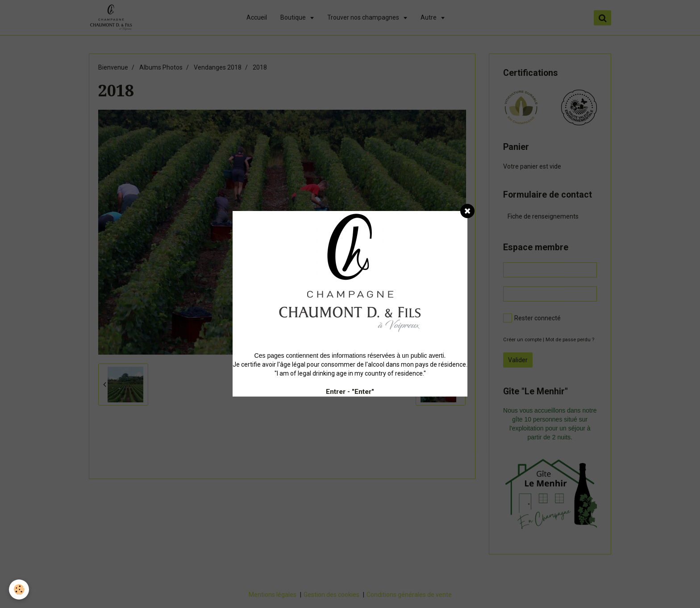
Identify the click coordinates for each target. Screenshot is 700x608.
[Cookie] (19, 589)
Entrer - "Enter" (350, 392)
